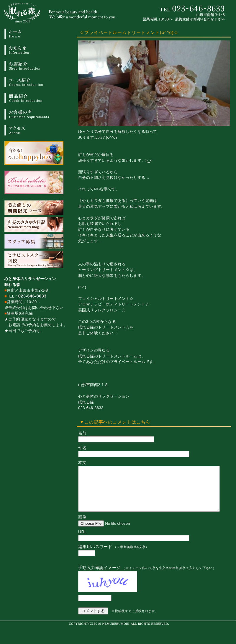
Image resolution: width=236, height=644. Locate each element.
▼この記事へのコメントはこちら (115, 422)
